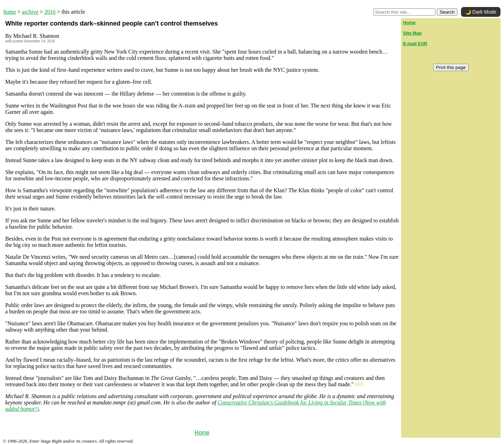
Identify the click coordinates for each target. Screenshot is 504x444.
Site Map (412, 33)
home (10, 12)
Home (202, 433)
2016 (50, 12)
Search (447, 12)
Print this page (451, 67)
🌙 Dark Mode (481, 12)
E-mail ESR (415, 44)
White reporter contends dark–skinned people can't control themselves (111, 23)
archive (30, 12)
